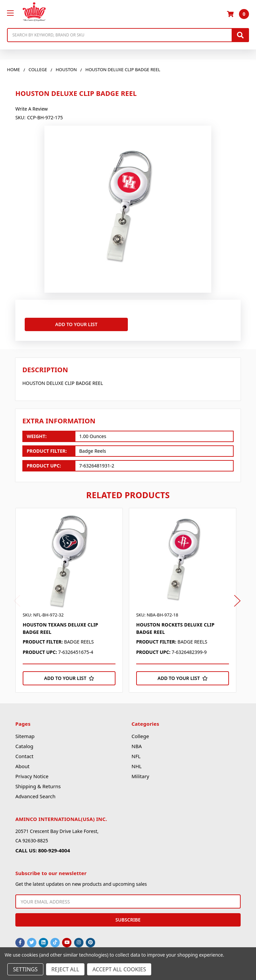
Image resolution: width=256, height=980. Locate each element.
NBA (137, 743)
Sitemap (25, 733)
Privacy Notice (32, 774)
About (23, 763)
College (140, 733)
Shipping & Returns (38, 784)
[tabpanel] (72, 597)
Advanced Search (35, 794)
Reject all (65, 969)
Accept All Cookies (119, 969)
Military (140, 774)
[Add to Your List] (69, 676)
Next (237, 598)
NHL (137, 763)
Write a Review (32, 109)
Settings (25, 969)
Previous (17, 598)
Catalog (24, 743)
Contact (24, 753)
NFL (136, 753)
